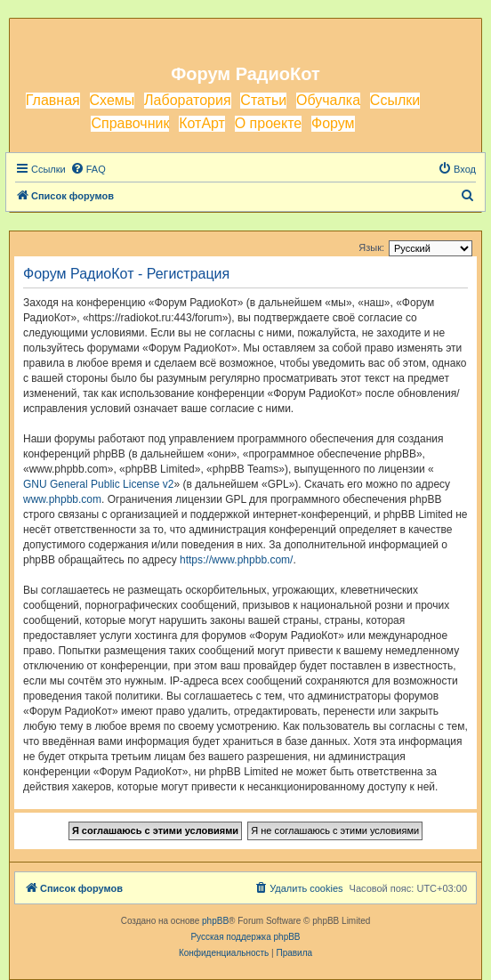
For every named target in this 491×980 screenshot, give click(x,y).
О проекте (268, 123)
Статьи (263, 100)
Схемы (113, 100)
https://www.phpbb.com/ (236, 560)
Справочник (130, 123)
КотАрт (202, 123)
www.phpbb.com (62, 499)
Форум (333, 123)
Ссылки (395, 100)
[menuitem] (88, 169)
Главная (53, 100)
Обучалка (328, 100)
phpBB (215, 921)
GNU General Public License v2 (98, 484)
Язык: (371, 247)
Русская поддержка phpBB (245, 937)
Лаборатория (187, 100)
